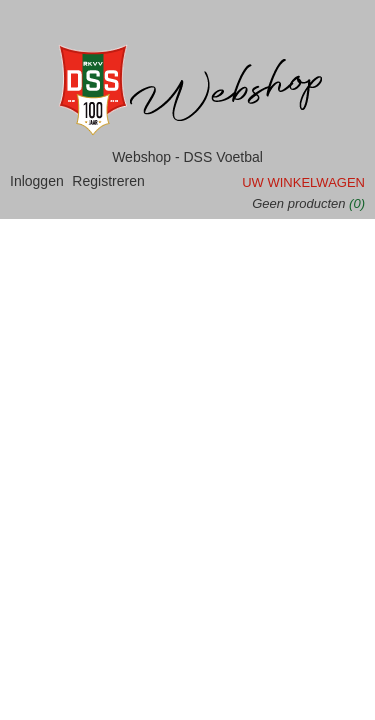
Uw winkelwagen (303, 182)
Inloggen (37, 181)
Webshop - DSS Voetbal (187, 157)
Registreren (108, 181)
